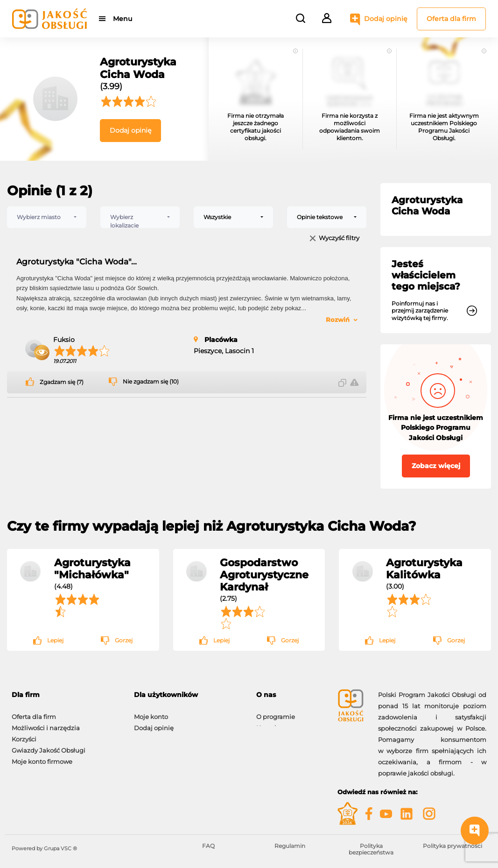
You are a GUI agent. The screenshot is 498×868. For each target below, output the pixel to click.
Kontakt (268, 723)
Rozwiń (338, 320)
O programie (276, 712)
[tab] (66, 695)
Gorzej (124, 640)
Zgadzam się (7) (62, 382)
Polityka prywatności (452, 846)
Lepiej (55, 640)
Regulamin (290, 846)
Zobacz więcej (436, 466)
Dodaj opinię (386, 19)
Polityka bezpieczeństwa (371, 849)
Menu (123, 19)
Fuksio (64, 340)
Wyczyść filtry (339, 238)
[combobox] (47, 217)
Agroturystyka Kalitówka (424, 569)
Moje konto (151, 712)
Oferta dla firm (451, 19)
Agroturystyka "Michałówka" (92, 569)
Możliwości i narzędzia (46, 723)
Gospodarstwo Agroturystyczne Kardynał (264, 575)
